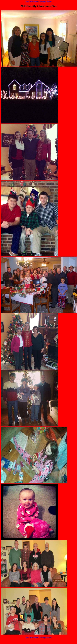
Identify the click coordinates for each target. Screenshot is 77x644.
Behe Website (34, 2)
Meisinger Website (46, 2)
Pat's (27, 2)
